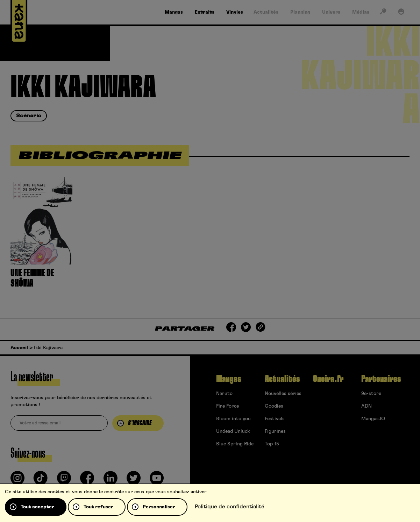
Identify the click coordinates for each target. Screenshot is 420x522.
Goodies (274, 406)
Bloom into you (233, 419)
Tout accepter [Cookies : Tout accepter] (37, 507)
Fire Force (227, 406)
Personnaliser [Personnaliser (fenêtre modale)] (159, 507)
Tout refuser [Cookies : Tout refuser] (98, 507)
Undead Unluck (233, 431)
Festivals (275, 419)
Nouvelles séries (283, 394)
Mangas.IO (373, 419)
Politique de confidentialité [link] (230, 507)
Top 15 (272, 444)
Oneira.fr (328, 379)
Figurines (275, 431)
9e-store (371, 394)
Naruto (224, 394)
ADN (366, 406)
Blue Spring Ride (235, 444)
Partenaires (381, 379)
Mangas (229, 379)
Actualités (282, 379)
